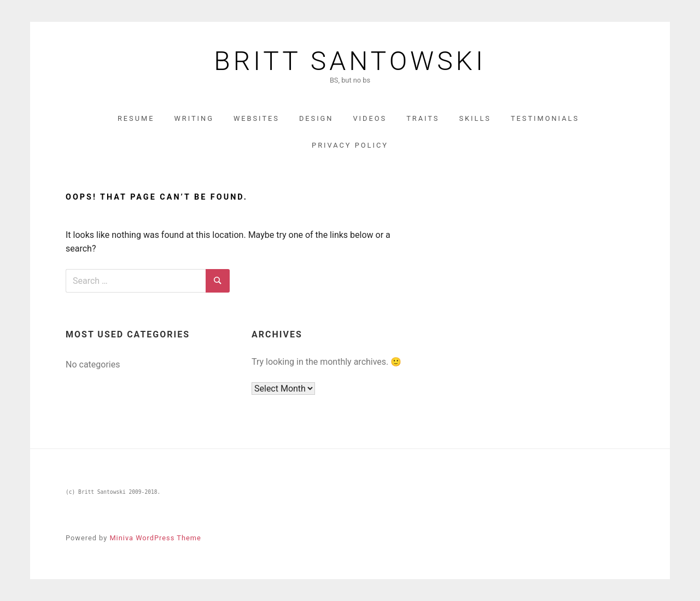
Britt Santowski (350, 61)
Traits (423, 118)
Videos (370, 118)
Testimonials (545, 118)
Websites (256, 118)
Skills (475, 118)
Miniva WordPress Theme (155, 538)
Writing (194, 118)
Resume (136, 118)
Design (316, 118)
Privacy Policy (350, 145)
